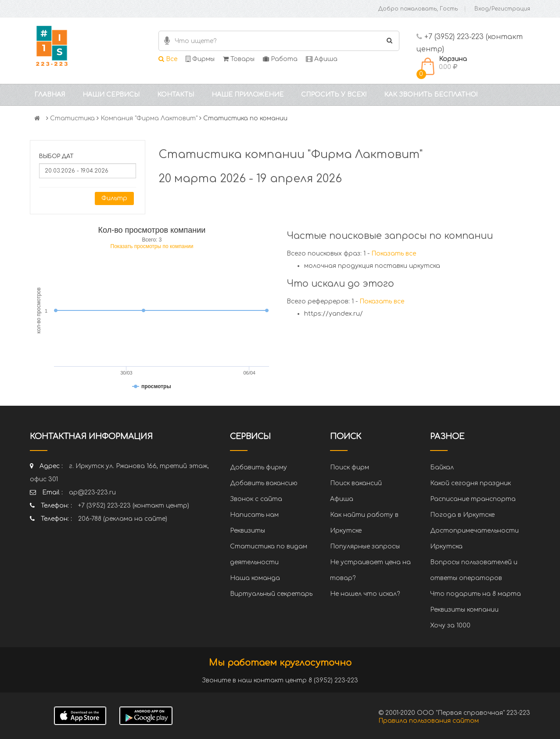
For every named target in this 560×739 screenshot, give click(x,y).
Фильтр (114, 198)
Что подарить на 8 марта (476, 594)
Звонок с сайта (256, 499)
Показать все (394, 254)
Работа (280, 59)
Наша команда (255, 578)
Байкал (442, 467)
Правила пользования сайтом (429, 721)
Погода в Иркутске (462, 515)
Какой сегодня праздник (470, 483)
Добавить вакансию (264, 483)
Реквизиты (248, 531)
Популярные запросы (365, 546)
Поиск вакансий (356, 483)
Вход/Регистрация (502, 9)
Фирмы (200, 59)
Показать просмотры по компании (152, 246)
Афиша (322, 59)
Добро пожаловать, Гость (418, 9)
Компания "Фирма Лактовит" (149, 118)
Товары (239, 59)
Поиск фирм (350, 467)
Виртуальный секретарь (271, 594)
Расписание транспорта (473, 499)
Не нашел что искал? (365, 594)
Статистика (72, 118)
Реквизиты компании (464, 610)
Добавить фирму (258, 467)
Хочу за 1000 (450, 625)
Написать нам (254, 515)
